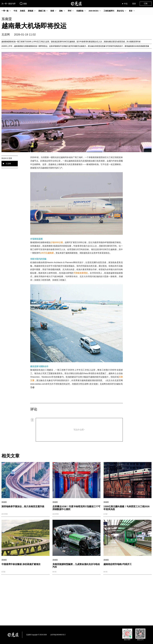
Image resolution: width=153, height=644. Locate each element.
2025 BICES (93, 11)
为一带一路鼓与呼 (8, 4)
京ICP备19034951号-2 (58, 635)
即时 (70, 11)
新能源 (30, 11)
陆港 (52, 11)
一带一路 (5, 11)
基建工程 (42, 11)
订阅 (146, 4)
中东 (15, 11)
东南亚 (22, 11)
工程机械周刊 (109, 11)
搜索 (23, 4)
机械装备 (80, 11)
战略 (61, 11)
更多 (131, 11)
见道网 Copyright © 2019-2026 (36, 635)
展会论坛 (120, 11)
